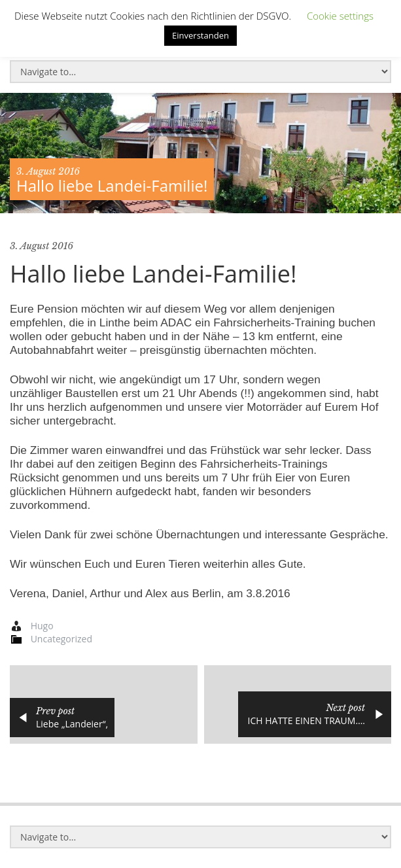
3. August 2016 (48, 171)
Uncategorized (61, 639)
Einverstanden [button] (200, 35)
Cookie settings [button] (340, 16)
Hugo (42, 626)
